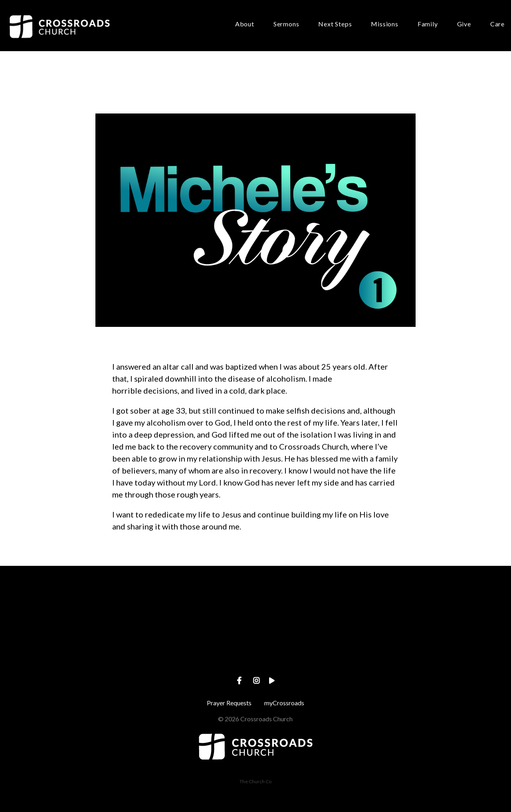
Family (428, 24)
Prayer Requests (229, 703)
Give (464, 24)
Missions (384, 24)
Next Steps (335, 24)
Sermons (286, 24)
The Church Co (255, 781)
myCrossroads (284, 703)
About (245, 24)
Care (497, 24)
